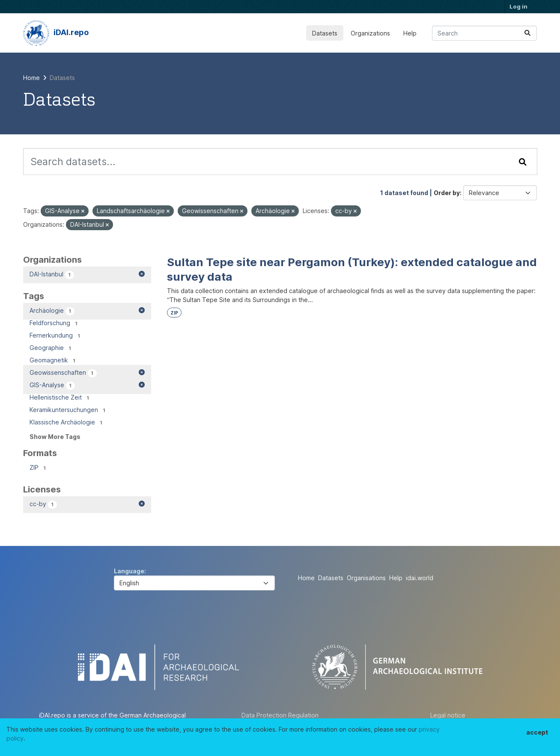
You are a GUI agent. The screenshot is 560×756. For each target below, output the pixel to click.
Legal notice (448, 715)
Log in (518, 6)
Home (306, 578)
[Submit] (527, 33)
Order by (447, 193)
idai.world (420, 578)
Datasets (325, 33)
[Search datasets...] (484, 33)
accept (537, 732)
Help (410, 33)
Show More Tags (55, 437)
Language (129, 571)
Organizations (370, 33)
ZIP (174, 313)
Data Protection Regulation (280, 715)
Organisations (366, 578)
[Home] (31, 78)
